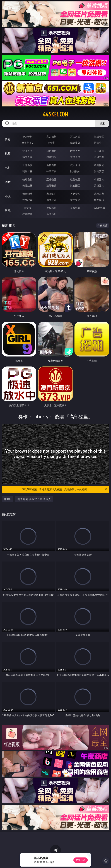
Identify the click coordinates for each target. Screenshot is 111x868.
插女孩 (27, 208)
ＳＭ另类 (99, 157)
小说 (8, 196)
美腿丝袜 (27, 185)
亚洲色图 (51, 179)
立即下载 (81, 860)
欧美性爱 (99, 165)
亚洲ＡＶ (27, 151)
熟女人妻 (27, 157)
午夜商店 (51, 208)
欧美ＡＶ (75, 151)
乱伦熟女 (75, 171)
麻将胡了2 (27, 143)
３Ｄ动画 (99, 151)
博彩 (8, 139)
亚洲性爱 (27, 165)
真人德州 (51, 137)
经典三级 (51, 171)
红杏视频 (27, 214)
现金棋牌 (75, 143)
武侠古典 (99, 194)
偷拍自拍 (51, 165)
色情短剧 (51, 214)
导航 (8, 211)
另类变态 (99, 171)
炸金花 (51, 143)
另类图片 (99, 185)
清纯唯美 (51, 185)
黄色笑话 (75, 200)
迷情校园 (27, 200)
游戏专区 (99, 137)
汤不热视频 (99, 208)
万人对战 (75, 137)
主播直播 (75, 157)
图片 (8, 182)
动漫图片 (99, 179)
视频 (8, 153)
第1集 (7, 499)
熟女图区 (75, 185)
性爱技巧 (99, 200)
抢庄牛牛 (99, 143)
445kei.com (56, 114)
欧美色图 (75, 179)
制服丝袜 (27, 171)
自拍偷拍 (51, 151)
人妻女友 (75, 194)
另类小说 (51, 200)
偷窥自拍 (27, 179)
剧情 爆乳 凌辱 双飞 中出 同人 (34, 499)
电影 (8, 168)
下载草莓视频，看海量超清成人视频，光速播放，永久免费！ (65, 489)
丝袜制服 (51, 157)
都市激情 (27, 194)
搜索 (102, 123)
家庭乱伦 (51, 194)
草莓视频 (75, 208)
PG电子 (27, 137)
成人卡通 (75, 165)
